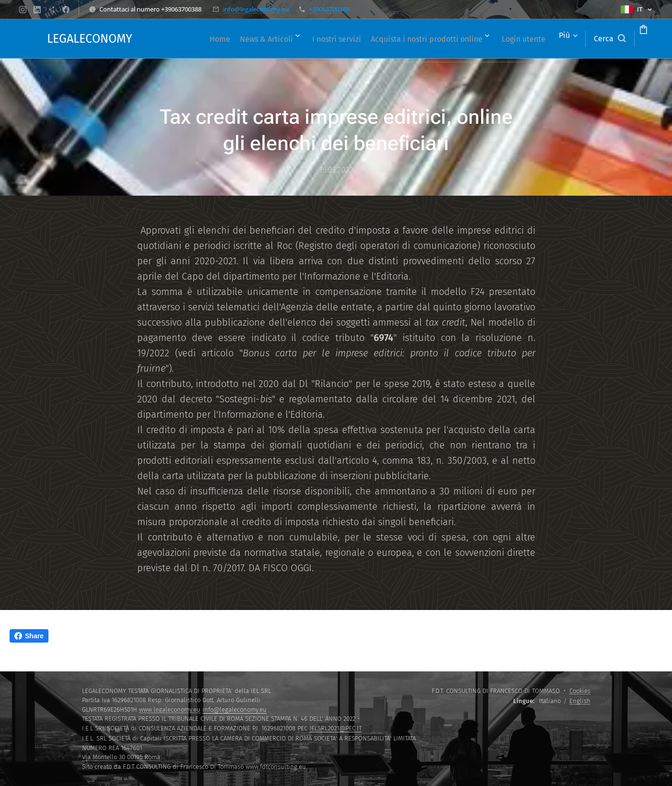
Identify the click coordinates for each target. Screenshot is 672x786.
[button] (573, 39)
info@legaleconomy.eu (256, 9)
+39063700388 (329, 9)
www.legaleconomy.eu (170, 710)
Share (29, 636)
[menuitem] (216, 39)
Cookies (580, 691)
